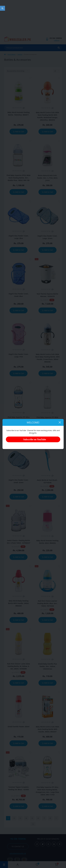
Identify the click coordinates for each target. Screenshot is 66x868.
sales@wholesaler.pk (18, 853)
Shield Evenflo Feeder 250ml (19, 727)
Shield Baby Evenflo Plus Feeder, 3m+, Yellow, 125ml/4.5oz (47, 666)
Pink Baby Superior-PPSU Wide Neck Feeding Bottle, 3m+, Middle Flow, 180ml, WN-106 (19, 178)
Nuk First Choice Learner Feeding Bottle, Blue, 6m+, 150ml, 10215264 (47, 603)
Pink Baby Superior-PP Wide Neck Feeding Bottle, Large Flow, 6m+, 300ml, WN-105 (47, 420)
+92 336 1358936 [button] (18, 839)
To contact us (18, 846)
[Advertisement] (33, 19)
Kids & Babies (12, 54)
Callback (57, 40)
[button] (55, 38)
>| (33, 824)
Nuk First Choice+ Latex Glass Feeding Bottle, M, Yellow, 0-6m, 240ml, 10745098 (19, 666)
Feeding (20, 54)
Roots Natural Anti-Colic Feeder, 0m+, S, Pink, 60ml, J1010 (47, 178)
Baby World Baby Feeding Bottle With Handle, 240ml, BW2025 (19, 603)
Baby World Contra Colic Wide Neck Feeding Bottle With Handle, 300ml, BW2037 (47, 729)
